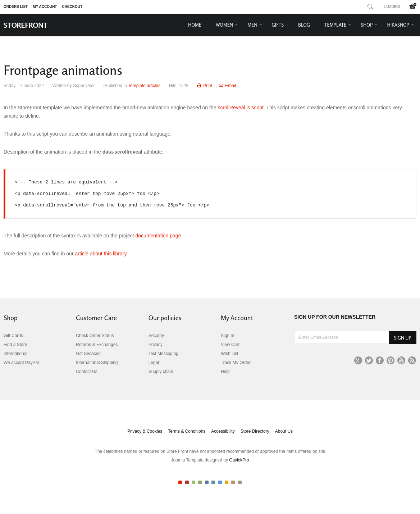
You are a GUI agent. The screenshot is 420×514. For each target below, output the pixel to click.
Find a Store (15, 345)
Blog (304, 25)
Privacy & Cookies (145, 431)
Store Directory (255, 431)
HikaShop (398, 25)
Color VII (220, 482)
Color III (193, 482)
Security (156, 336)
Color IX (233, 482)
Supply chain (161, 372)
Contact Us (86, 372)
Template (335, 25)
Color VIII (227, 482)
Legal (154, 363)
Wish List (230, 354)
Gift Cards (13, 336)
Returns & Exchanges (97, 345)
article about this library (101, 254)
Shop (367, 25)
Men (252, 25)
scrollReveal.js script (241, 108)
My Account (45, 7)
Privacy (156, 345)
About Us (284, 431)
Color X (240, 482)
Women (224, 25)
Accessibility (223, 431)
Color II (187, 482)
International (15, 354)
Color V (207, 482)
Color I (180, 482)
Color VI (213, 482)
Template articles (144, 86)
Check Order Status (95, 336)
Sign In (227, 336)
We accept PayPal (21, 363)
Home (195, 25)
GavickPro (239, 460)
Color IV (200, 482)
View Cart (230, 345)
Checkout (72, 7)
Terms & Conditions (187, 431)
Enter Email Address (294, 331)
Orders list (16, 7)
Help (225, 372)
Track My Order (236, 363)
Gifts (278, 25)
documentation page (158, 236)
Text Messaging (163, 354)
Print (205, 86)
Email (227, 86)
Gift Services (88, 354)
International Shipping (97, 363)
